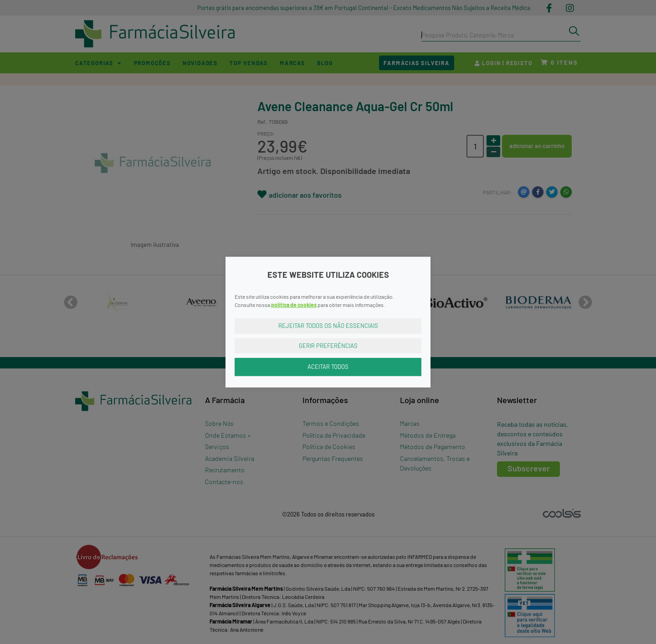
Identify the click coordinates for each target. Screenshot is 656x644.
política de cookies (294, 305)
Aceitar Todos (328, 367)
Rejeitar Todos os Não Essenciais (328, 326)
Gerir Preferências (328, 345)
